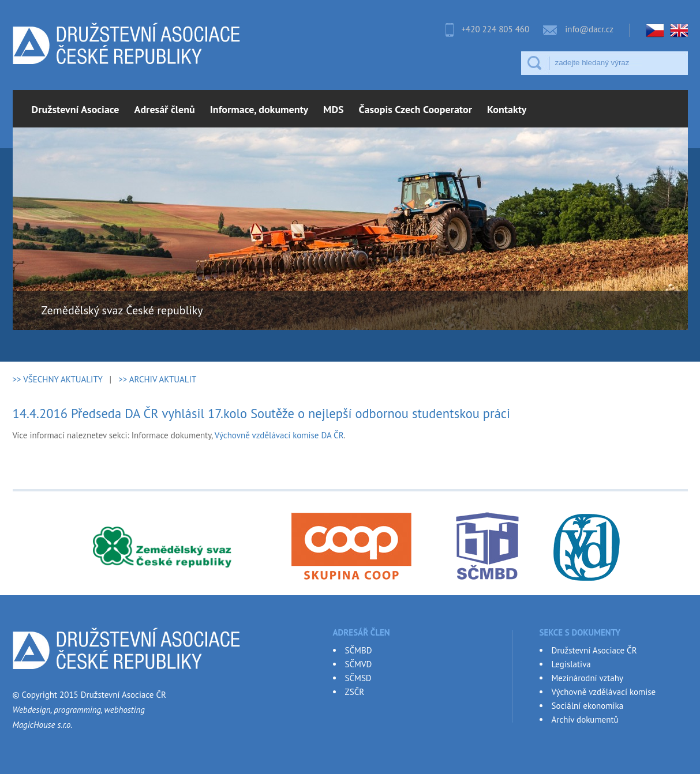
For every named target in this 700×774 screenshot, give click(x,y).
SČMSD (358, 678)
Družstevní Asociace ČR (594, 650)
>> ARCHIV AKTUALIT (157, 379)
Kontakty (507, 109)
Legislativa (571, 664)
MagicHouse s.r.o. (43, 725)
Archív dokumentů (585, 719)
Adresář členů (165, 109)
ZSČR (355, 692)
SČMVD (359, 664)
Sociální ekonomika (588, 706)
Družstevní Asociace (76, 109)
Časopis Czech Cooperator (415, 109)
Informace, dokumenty (259, 109)
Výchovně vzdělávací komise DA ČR (279, 435)
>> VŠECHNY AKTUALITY (58, 379)
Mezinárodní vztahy (587, 678)
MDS (334, 109)
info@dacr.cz (589, 29)
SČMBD (359, 650)
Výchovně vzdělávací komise (604, 692)
